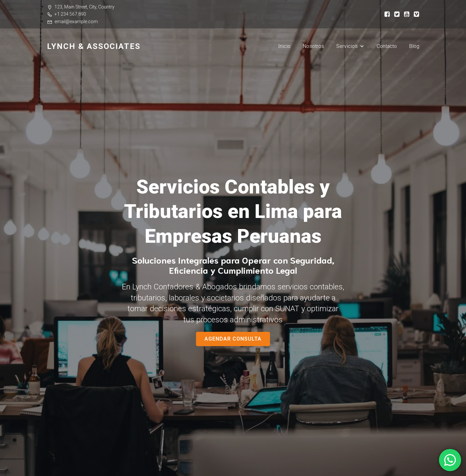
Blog (414, 46)
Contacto (387, 46)
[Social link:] (385, 14)
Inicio (284, 46)
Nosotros (313, 46)
